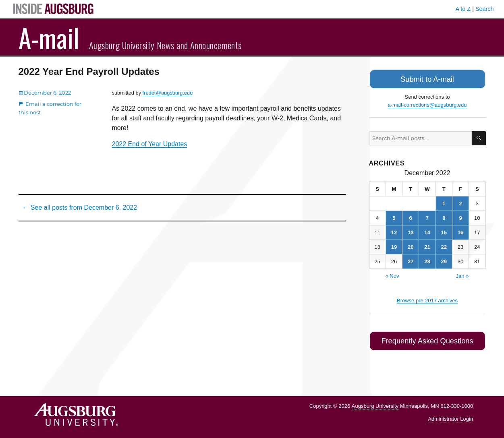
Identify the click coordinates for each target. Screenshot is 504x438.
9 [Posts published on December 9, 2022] (460, 216)
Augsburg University (375, 403)
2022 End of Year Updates (150, 144)
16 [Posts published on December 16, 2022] (460, 231)
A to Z (463, 9)
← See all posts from (80, 208)
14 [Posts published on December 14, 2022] (427, 231)
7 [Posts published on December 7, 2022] (427, 216)
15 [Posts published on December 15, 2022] (444, 231)
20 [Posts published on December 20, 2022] (411, 245)
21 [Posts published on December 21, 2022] (427, 245)
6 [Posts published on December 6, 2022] (411, 216)
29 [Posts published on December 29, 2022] (444, 260)
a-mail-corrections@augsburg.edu (427, 103)
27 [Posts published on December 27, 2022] (411, 260)
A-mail (49, 37)
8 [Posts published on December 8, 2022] (444, 216)
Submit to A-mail (427, 78)
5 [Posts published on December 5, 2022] (394, 216)
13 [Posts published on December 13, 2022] (411, 231)
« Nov (392, 274)
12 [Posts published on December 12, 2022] (394, 231)
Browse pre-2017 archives (427, 299)
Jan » (463, 274)
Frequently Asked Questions (427, 339)
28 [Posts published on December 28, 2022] (427, 260)
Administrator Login (450, 416)
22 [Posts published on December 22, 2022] (444, 245)
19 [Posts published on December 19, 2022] (394, 245)
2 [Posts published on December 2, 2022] (460, 202)
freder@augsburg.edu (168, 93)
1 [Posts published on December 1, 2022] (444, 202)
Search (485, 9)
